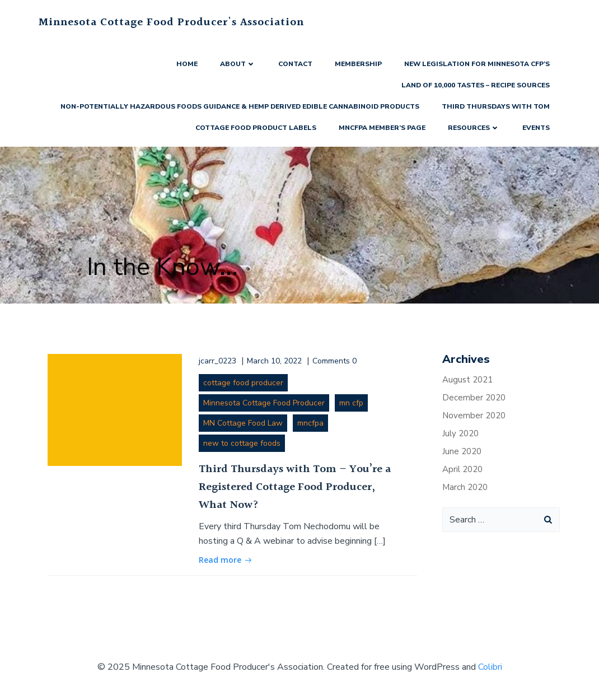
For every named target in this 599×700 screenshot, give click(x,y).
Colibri (490, 667)
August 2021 (467, 380)
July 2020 (460, 433)
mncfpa (310, 423)
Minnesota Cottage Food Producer (264, 403)
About (238, 64)
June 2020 (462, 451)
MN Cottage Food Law (243, 423)
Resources (474, 128)
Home (187, 64)
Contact (295, 64)
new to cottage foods (242, 443)
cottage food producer (243, 383)
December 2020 (474, 398)
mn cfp (351, 403)
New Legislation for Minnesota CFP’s (477, 64)
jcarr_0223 (217, 361)
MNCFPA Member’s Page (382, 128)
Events (536, 128)
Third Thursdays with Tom (496, 106)
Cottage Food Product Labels (256, 128)
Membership (358, 64)
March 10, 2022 (274, 361)
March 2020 (465, 487)
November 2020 (474, 416)
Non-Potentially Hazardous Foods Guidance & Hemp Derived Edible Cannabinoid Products (240, 106)
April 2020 (462, 469)
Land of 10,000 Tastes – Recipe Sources (476, 85)
